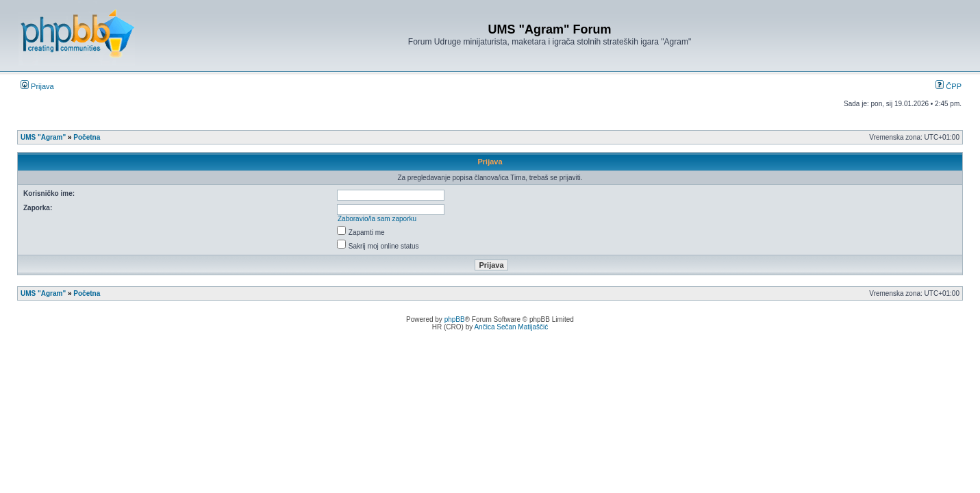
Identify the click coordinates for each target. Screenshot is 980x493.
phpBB (455, 319)
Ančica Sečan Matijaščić (511, 327)
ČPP (948, 86)
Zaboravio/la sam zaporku (377, 219)
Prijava (37, 86)
